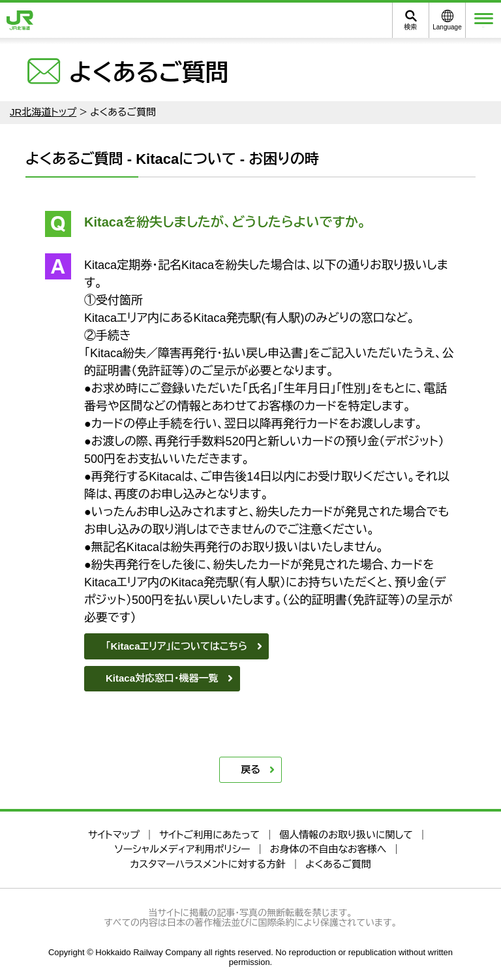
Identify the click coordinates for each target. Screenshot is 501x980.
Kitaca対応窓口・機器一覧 (162, 678)
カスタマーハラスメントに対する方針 (208, 864)
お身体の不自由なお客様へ (328, 849)
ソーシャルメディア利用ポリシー (182, 849)
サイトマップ (114, 835)
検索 (411, 27)
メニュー (484, 20)
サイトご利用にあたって (209, 835)
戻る (250, 769)
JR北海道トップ (43, 112)
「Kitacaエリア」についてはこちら (176, 646)
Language (447, 27)
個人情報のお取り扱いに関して (346, 835)
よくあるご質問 (338, 864)
